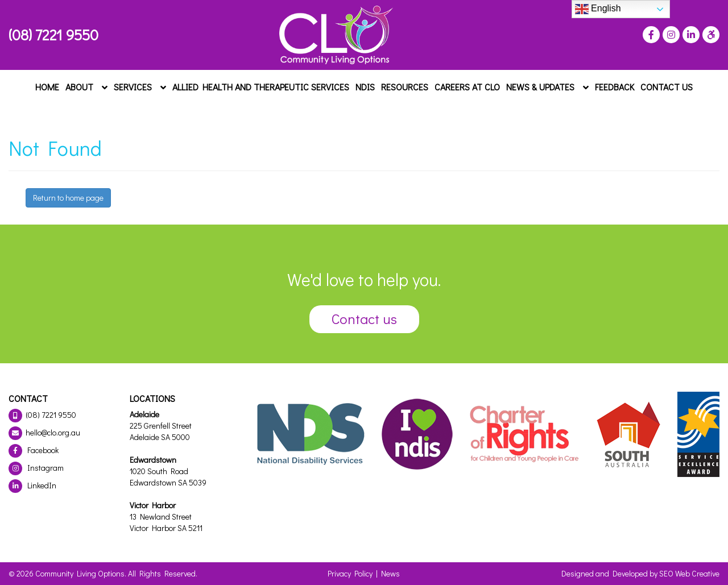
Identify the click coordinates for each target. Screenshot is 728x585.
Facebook (34, 450)
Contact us (364, 319)
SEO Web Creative (689, 573)
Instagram (36, 468)
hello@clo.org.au (44, 432)
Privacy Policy (350, 573)
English (598, 9)
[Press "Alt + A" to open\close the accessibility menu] (710, 35)
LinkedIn (32, 485)
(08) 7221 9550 (53, 35)
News (390, 573)
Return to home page (68, 198)
